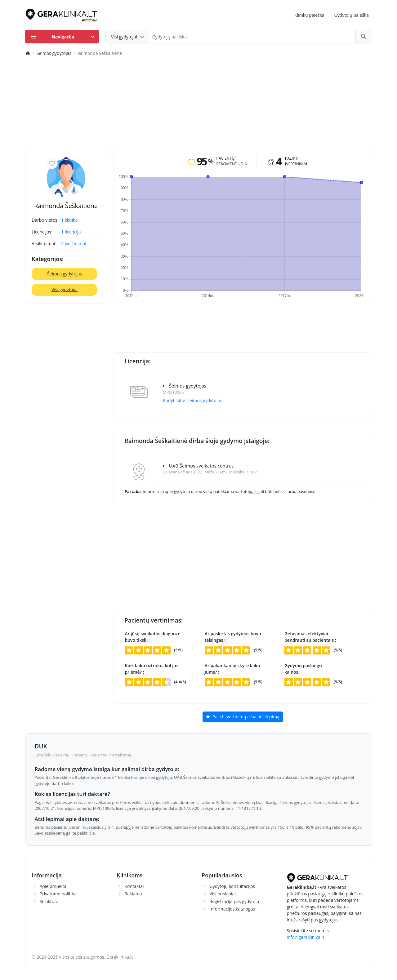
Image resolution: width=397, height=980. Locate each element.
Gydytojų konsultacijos (232, 886)
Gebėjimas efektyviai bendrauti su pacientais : (310, 637)
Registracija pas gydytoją (234, 901)
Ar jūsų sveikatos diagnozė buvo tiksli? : (153, 637)
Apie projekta (53, 886)
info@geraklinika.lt (306, 937)
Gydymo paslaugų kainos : (303, 669)
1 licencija (71, 232)
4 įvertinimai (74, 244)
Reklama (133, 894)
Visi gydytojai (65, 289)
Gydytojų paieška (352, 15)
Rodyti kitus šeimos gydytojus (193, 400)
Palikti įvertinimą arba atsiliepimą (243, 717)
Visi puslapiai (223, 894)
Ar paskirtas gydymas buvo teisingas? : (233, 637)
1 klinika (69, 220)
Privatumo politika (58, 894)
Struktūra (49, 901)
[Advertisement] (199, 104)
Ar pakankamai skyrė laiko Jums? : (232, 669)
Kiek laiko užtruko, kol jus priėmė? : (152, 669)
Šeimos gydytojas (65, 274)
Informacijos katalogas (232, 909)
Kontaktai (134, 886)
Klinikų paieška (309, 15)
